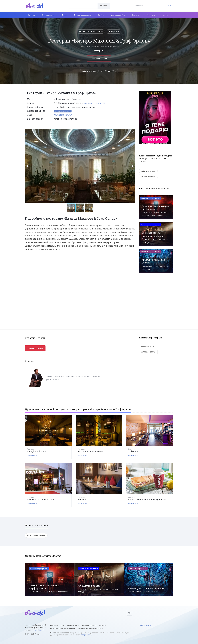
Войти (170, 6)
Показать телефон (63, 111)
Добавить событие (89, 625)
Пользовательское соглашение (63, 628)
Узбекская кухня (89, 71)
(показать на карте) (94, 103)
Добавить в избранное (91, 31)
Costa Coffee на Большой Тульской (147, 500)
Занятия (137, 15)
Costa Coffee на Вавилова (41, 500)
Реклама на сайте (57, 625)
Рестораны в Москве (36, 535)
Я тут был (114, 31)
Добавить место (73, 625)
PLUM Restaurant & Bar (90, 451)
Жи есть (82, 500)
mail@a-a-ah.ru (86, 635)
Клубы (102, 15)
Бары (65, 15)
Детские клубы (119, 15)
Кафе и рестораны (83, 15)
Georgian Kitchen (37, 451)
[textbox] (83, 4)
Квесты (32, 15)
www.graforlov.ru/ (63, 115)
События (152, 15)
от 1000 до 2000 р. (109, 71)
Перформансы (49, 15)
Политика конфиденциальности (90, 628)
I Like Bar (133, 451)
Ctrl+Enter (39, 630)
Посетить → (32, 455)
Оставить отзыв (99, 58)
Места (166, 15)
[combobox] (83, 6)
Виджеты (102, 625)
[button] (133, 132)
